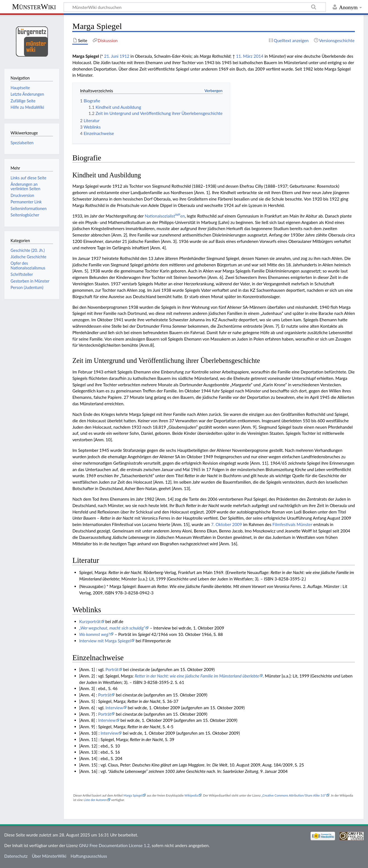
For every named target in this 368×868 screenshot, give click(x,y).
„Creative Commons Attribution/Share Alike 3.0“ (294, 795)
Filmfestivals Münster (293, 524)
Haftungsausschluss (89, 856)
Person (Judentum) (27, 287)
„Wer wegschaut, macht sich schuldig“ (112, 628)
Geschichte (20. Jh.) (28, 250)
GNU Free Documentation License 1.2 (114, 845)
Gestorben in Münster (30, 281)
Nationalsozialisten (165, 216)
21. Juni (111, 56)
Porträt (112, 669)
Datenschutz (16, 856)
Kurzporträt (90, 621)
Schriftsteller (22, 274)
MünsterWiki (34, 7)
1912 (124, 56)
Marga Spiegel (133, 795)
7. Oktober (221, 524)
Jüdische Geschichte (28, 257)
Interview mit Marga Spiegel (105, 641)
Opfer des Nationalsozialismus (28, 265)
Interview (114, 708)
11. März (244, 56)
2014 (258, 56)
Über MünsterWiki (49, 856)
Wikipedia (191, 795)
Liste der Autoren (95, 800)
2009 (237, 524)
